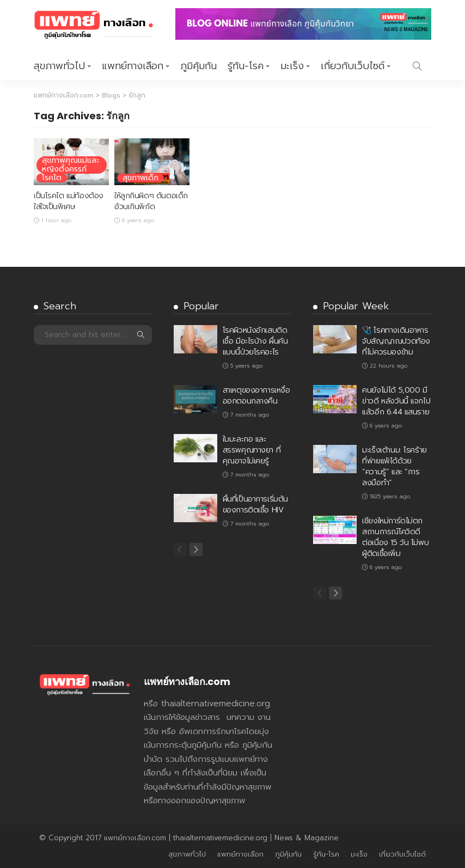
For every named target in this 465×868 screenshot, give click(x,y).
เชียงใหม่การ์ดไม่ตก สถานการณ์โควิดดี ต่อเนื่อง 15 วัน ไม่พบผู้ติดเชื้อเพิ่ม (395, 537)
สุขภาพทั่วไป (59, 66)
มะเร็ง (292, 66)
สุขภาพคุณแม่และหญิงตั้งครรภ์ (71, 165)
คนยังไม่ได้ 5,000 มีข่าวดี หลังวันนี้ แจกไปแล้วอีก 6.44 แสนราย (396, 401)
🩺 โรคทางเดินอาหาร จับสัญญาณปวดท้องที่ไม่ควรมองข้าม (396, 341)
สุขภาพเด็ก (140, 178)
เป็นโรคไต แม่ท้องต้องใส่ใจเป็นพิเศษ (69, 201)
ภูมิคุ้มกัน (198, 66)
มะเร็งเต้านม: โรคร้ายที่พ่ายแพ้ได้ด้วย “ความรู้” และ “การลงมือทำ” (394, 466)
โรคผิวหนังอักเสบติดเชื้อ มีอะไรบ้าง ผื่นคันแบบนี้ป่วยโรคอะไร (255, 341)
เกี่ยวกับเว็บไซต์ (353, 66)
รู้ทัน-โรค (246, 66)
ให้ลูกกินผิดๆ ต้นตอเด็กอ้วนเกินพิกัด (151, 201)
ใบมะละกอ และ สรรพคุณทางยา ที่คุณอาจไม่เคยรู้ (252, 450)
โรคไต (52, 178)
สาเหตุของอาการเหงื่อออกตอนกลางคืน (256, 396)
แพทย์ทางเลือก (133, 66)
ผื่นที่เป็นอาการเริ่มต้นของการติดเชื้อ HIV (255, 505)
